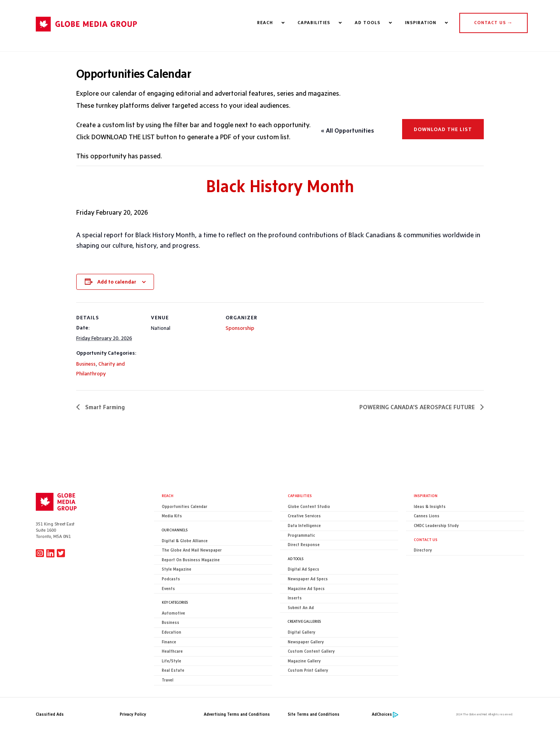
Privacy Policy (133, 714)
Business (86, 364)
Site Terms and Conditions (314, 714)
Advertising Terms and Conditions (237, 714)
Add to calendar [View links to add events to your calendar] (117, 282)
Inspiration (426, 496)
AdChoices (382, 714)
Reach (168, 496)
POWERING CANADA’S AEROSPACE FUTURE (418, 407)
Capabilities (300, 496)
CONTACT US (493, 23)
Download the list (443, 129)
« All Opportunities (347, 131)
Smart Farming (104, 407)
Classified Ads (50, 714)
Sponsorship (240, 328)
